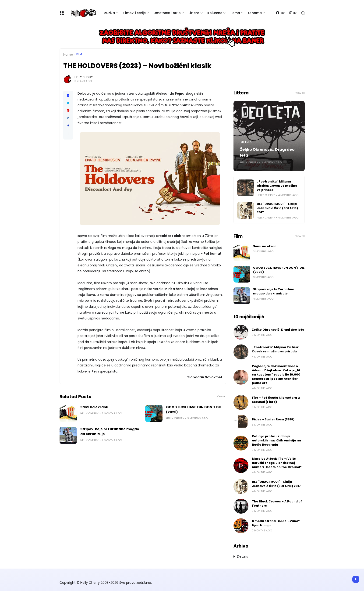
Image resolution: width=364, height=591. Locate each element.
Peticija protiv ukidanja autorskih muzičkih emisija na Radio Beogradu (276, 440)
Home (68, 54)
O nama (255, 13)
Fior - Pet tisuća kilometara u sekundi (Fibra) (276, 400)
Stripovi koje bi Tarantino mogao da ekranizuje (110, 432)
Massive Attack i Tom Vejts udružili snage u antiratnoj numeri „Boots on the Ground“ (277, 463)
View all (222, 396)
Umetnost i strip (167, 13)
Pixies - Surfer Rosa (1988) (273, 419)
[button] (68, 134)
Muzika (109, 13)
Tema (235, 13)
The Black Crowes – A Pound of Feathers (277, 503)
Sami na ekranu (94, 407)
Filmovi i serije (134, 13)
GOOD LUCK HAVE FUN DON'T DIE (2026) (194, 410)
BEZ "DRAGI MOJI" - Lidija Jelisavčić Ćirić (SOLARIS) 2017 (277, 208)
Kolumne (215, 13)
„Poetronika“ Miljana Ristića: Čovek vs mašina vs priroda (277, 186)
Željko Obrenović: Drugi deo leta (267, 152)
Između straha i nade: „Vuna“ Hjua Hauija (276, 523)
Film (79, 54)
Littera (194, 13)
